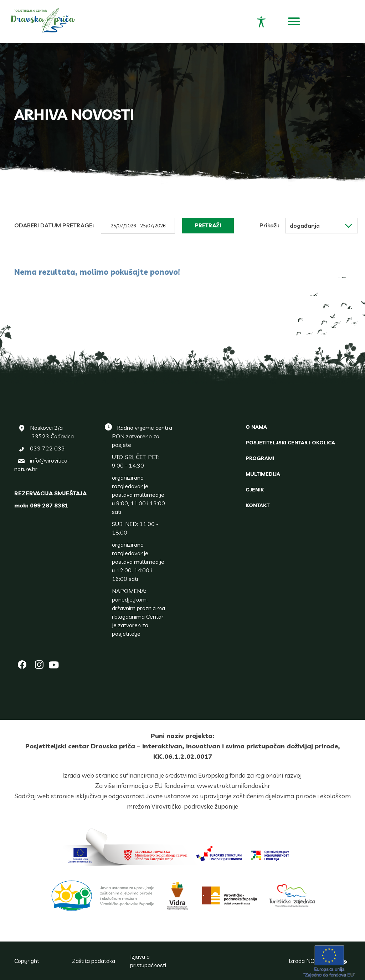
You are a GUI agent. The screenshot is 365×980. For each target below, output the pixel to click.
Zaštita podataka (94, 961)
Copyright (27, 961)
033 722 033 (47, 448)
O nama (256, 427)
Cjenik (255, 490)
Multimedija (263, 474)
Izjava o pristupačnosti (148, 961)
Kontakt (258, 505)
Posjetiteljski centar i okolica (290, 443)
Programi (260, 458)
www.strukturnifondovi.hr (233, 786)
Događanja (321, 226)
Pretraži (208, 225)
